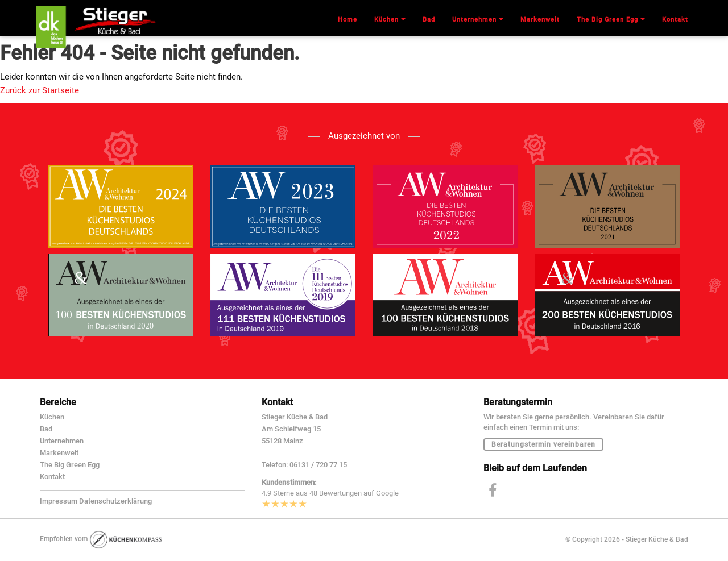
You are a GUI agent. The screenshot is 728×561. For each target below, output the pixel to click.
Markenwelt (59, 453)
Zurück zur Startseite (40, 90)
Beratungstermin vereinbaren (543, 444)
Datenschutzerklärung (115, 501)
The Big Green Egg (70, 465)
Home (348, 20)
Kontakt (52, 477)
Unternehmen (62, 441)
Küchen (52, 417)
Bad (46, 429)
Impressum (59, 501)
